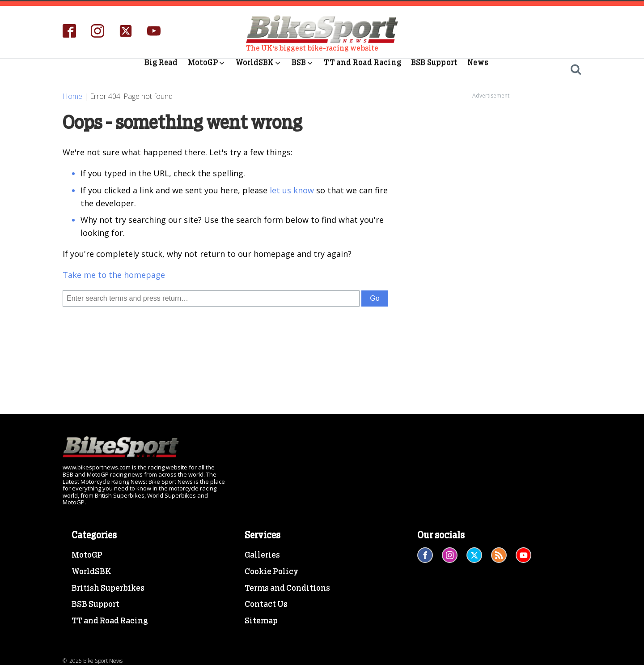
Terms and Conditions (287, 588)
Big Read (161, 69)
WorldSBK (259, 69)
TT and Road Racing (362, 69)
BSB (303, 69)
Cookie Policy (271, 572)
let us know (292, 190)
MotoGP (207, 69)
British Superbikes (108, 588)
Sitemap (261, 621)
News (478, 69)
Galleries (262, 555)
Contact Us (266, 605)
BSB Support (434, 69)
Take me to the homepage (114, 275)
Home (72, 96)
